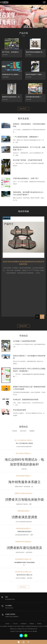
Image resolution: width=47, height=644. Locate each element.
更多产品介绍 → (23, 109)
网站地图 (35, 631)
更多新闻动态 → (23, 587)
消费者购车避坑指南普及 (23, 542)
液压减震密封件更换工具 (23, 559)
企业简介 (8, 624)
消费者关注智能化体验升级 (23, 493)
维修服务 (32, 431)
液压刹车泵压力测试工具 (23, 572)
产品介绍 (15, 624)
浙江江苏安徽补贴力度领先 (23, 440)
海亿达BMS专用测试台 (23, 453)
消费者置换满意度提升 (23, 529)
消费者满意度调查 (23, 511)
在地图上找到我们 (10, 614)
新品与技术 (23, 431)
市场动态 (15, 431)
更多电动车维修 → (23, 326)
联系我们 (39, 624)
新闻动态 (32, 624)
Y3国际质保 (23, 624)
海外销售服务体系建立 (23, 476)
